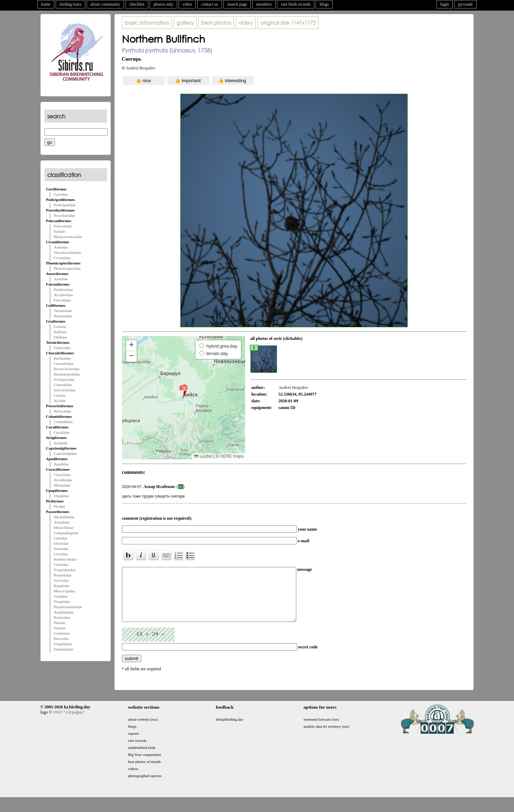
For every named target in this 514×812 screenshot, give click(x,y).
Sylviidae (61, 580)
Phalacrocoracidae (68, 237)
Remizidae (62, 617)
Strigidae (61, 443)
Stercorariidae (65, 390)
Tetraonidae (63, 311)
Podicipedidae (65, 205)
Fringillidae (63, 644)
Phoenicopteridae (67, 268)
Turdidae (61, 596)
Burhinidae (63, 358)
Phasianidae (63, 316)
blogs (324, 4)
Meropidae (62, 485)
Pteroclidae (63, 411)
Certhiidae (62, 633)
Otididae (61, 337)
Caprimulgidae (65, 453)
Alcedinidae (63, 480)
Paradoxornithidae (68, 607)
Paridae (60, 623)
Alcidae (60, 401)
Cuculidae (62, 432)
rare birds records (296, 4)
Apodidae (61, 464)
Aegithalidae (64, 612)
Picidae (60, 506)
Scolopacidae (64, 379)
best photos (216, 23)
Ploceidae (61, 639)
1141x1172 (288, 23)
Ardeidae (61, 247)
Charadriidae (64, 364)
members (264, 4)
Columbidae (63, 422)
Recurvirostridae (67, 369)
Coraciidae (62, 475)
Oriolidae (61, 543)
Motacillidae (64, 527)
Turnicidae (62, 348)
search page (237, 4)
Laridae (60, 395)
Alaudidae (62, 522)
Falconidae (62, 300)
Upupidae (61, 496)
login (445, 4)
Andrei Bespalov (141, 68)
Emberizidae (64, 649)
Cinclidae (61, 564)
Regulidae (62, 586)
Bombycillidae (65, 559)
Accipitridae (63, 295)
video (187, 4)
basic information (147, 23)
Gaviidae (61, 194)
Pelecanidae (63, 226)
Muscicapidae (65, 591)
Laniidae (61, 538)
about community (105, 4)
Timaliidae (62, 602)
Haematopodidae (67, 374)
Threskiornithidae (68, 252)
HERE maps (231, 456)
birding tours (70, 4)
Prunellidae (63, 575)
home (46, 4)
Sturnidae (61, 549)
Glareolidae (63, 385)
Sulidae (60, 231)
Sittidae (60, 628)
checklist (137, 4)
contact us (210, 4)
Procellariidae (65, 215)
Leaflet (203, 456)
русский (465, 4)
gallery (185, 23)
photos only (163, 4)
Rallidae (60, 332)
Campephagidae (66, 533)
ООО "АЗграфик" (69, 723)
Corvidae (61, 554)
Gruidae (60, 326)
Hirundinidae (64, 517)
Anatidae (61, 279)
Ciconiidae (62, 258)
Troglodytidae (65, 570)
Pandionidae (63, 289)
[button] (183, 391)
